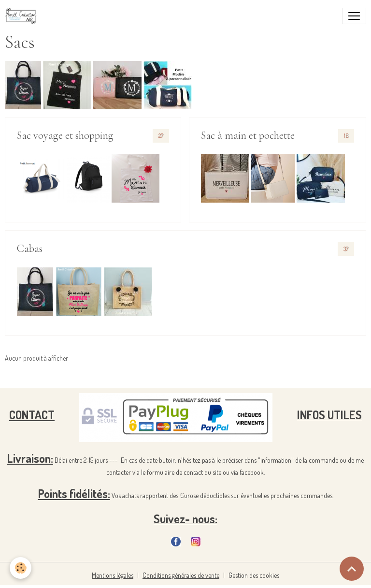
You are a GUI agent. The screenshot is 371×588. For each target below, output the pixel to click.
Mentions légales (113, 575)
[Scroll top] (352, 569)
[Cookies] (21, 568)
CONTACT (32, 415)
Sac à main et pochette (248, 135)
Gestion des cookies (254, 575)
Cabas (30, 249)
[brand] (23, 16)
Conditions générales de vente (181, 575)
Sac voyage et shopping (65, 135)
